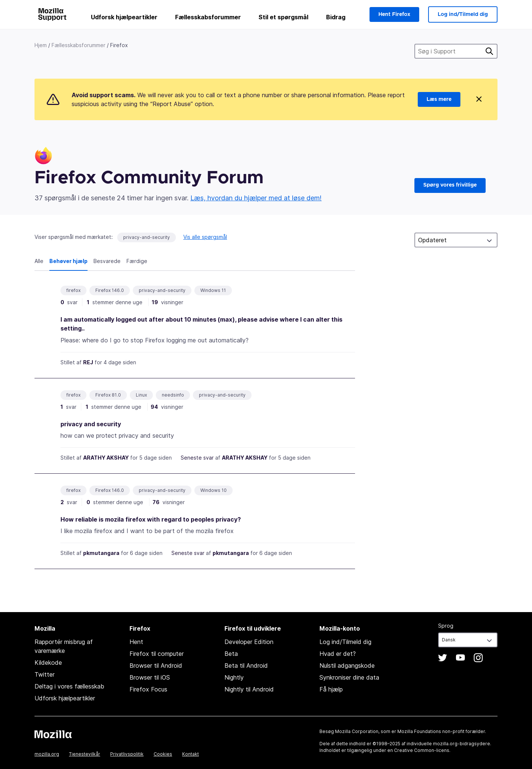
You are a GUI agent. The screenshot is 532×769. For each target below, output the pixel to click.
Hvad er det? (338, 654)
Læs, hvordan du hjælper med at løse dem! (256, 198)
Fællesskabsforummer (208, 17)
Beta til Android (246, 666)
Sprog (446, 626)
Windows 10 (214, 490)
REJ (88, 362)
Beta (231, 654)
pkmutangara (101, 553)
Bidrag (336, 17)
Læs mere (439, 99)
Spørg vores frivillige (450, 185)
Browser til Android (156, 666)
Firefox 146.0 (110, 290)
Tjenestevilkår (85, 754)
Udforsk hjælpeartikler (124, 17)
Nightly (234, 677)
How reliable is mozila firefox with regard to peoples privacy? (151, 519)
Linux (141, 395)
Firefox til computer (157, 654)
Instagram (478, 658)
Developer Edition (249, 642)
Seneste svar (197, 458)
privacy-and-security (147, 237)
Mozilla (53, 734)
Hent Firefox (394, 14)
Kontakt (191, 754)
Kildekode (48, 663)
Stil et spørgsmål (283, 17)
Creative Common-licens (422, 750)
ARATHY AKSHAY (106, 458)
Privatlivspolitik (127, 754)
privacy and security (91, 424)
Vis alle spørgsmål (205, 237)
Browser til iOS (150, 677)
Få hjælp (331, 689)
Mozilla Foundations (419, 731)
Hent (136, 642)
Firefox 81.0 (108, 395)
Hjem (41, 45)
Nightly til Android (249, 689)
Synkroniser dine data (349, 677)
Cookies (163, 754)
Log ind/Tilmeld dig (463, 14)
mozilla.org (47, 754)
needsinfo (173, 395)
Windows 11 (213, 290)
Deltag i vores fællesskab (69, 686)
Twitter (45, 674)
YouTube (460, 658)
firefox (73, 290)
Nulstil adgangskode (347, 666)
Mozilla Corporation (357, 731)
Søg (489, 51)
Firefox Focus (148, 689)
